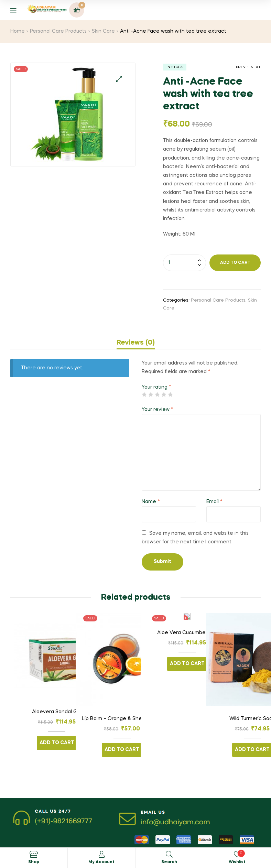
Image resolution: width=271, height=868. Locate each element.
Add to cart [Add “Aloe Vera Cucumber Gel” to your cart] (187, 664)
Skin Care (103, 31)
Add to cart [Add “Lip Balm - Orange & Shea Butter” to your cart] (122, 750)
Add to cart (235, 263)
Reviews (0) (136, 343)
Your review (158, 410)
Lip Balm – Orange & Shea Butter (122, 719)
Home (18, 31)
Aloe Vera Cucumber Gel (187, 633)
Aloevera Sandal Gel (57, 712)
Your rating (156, 387)
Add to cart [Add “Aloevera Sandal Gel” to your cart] (57, 743)
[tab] (136, 343)
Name (151, 502)
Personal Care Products (58, 31)
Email (214, 502)
